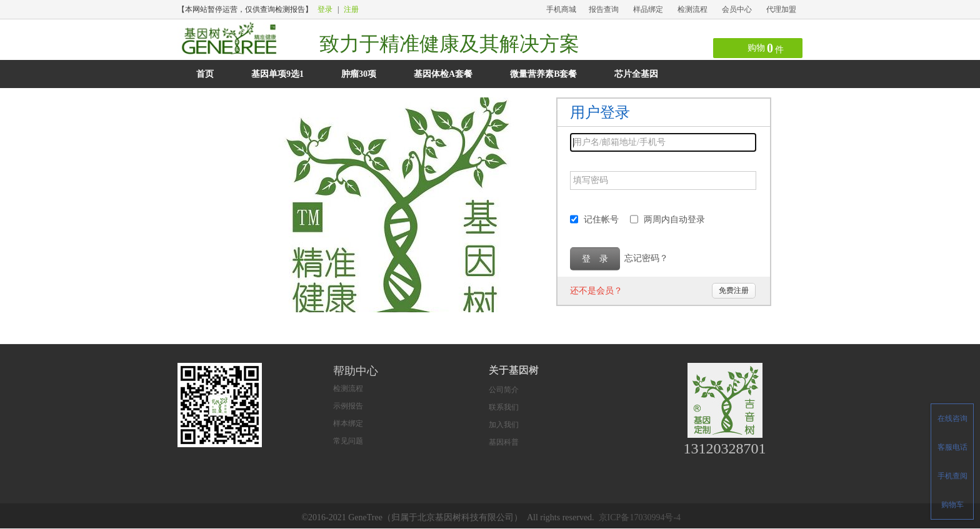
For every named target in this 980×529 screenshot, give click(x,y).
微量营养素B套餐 (543, 74)
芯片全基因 (636, 74)
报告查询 (604, 9)
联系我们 (504, 407)
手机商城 (561, 9)
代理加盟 (781, 9)
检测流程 (692, 9)
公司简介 (504, 390)
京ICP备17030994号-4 (640, 517)
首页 (205, 74)
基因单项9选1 (277, 74)
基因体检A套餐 (443, 74)
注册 (351, 9)
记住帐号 (601, 220)
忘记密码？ (646, 258)
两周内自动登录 (674, 220)
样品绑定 (648, 9)
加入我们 (504, 425)
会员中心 (737, 9)
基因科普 (504, 442)
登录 (325, 9)
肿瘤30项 (359, 74)
